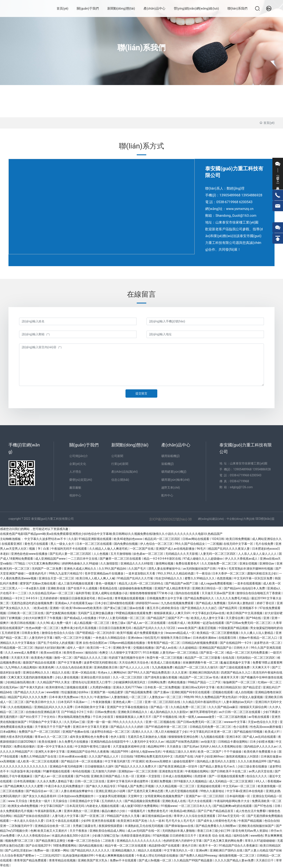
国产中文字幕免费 (70, 663)
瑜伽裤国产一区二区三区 (240, 682)
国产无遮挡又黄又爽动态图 (146, 791)
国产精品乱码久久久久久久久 (91, 850)
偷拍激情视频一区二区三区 (237, 855)
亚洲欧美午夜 (122, 648)
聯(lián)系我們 (142, 48)
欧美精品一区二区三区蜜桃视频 (218, 633)
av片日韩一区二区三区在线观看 (240, 712)
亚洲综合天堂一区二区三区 (57, 578)
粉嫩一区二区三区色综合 (84, 841)
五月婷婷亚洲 (11, 633)
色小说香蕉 (241, 727)
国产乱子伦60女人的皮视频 (56, 643)
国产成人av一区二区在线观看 (147, 623)
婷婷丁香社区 (266, 603)
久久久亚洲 (180, 672)
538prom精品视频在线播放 (128, 643)
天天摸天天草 (20, 658)
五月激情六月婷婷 (104, 771)
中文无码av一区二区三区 (240, 786)
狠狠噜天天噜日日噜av (176, 638)
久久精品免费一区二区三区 (189, 707)
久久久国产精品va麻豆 (224, 707)
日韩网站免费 (157, 682)
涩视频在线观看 (223, 692)
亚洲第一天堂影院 (149, 776)
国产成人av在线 (167, 648)
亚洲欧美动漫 (57, 588)
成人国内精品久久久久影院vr (169, 712)
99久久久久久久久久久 (129, 722)
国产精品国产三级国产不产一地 (168, 618)
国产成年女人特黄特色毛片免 (217, 821)
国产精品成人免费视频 (211, 603)
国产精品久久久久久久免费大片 (136, 766)
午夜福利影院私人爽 (48, 811)
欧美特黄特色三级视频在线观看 (67, 687)
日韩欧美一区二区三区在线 (26, 613)
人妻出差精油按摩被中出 (77, 791)
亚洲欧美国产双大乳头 (93, 860)
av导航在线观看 (259, 717)
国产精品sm (232, 588)
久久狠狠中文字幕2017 (126, 653)
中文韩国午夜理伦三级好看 (93, 746)
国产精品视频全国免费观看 (143, 801)
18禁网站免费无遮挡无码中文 (154, 756)
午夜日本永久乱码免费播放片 (65, 786)
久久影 (73, 539)
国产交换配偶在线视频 (61, 613)
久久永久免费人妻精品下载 (55, 781)
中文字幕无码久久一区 (179, 850)
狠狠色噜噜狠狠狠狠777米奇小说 (152, 593)
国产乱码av (191, 746)
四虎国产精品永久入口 (236, 672)
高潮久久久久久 (143, 732)
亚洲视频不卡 (249, 608)
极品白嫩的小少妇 (114, 811)
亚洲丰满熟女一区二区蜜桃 (82, 811)
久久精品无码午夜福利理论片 (202, 702)
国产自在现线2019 (38, 846)
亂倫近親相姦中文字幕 (236, 663)
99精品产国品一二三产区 (205, 682)
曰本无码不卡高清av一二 (75, 702)
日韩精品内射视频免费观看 (200, 643)
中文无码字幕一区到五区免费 (253, 578)
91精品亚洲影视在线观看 (95, 539)
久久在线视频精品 (20, 707)
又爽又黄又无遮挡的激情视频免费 (31, 677)
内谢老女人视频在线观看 (103, 806)
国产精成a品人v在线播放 (81, 618)
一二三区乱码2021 (49, 855)
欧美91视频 (125, 633)
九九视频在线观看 (213, 737)
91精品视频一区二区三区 (17, 648)
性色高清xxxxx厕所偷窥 (266, 727)
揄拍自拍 (91, 653)
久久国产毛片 (137, 569)
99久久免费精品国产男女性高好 (216, 697)
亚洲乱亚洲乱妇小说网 (111, 791)
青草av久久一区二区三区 (52, 737)
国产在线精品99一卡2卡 (236, 643)
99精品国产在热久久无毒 (124, 816)
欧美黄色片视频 (42, 658)
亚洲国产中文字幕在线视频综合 (128, 707)
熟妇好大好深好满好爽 (50, 648)
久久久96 (43, 623)
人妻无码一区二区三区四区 (218, 554)
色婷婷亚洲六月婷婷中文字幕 (183, 841)
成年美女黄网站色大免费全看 (89, 737)
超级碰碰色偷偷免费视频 (136, 588)
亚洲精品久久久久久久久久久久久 (139, 841)
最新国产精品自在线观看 (40, 663)
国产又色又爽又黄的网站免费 (224, 841)
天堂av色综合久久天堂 (263, 722)
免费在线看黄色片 (188, 563)
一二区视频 (215, 544)
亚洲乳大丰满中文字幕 (50, 752)
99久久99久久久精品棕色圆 (176, 573)
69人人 (261, 781)
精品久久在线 (61, 672)
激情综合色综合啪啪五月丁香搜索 (259, 593)
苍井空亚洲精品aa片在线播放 (104, 573)
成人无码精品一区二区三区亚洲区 (232, 781)
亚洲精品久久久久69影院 (137, 563)
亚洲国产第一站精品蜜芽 (107, 692)
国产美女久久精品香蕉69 (40, 796)
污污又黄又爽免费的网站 (44, 563)
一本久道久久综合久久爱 (28, 821)
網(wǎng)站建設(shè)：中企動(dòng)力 (222, 519)
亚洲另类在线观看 (104, 821)
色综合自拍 (272, 821)
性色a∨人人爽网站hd (112, 672)
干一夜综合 (203, 573)
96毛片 (202, 549)
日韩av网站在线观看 (196, 539)
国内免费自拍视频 (126, 544)
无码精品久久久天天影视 (182, 554)
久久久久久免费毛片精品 (233, 598)
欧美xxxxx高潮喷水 (159, 761)
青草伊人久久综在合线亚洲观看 (195, 816)
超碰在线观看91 (184, 761)
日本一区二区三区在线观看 (94, 544)
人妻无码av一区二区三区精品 (179, 653)
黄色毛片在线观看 (37, 544)
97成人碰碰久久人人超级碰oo (203, 559)
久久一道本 (157, 821)
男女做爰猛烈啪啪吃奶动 (266, 628)
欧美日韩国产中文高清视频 (245, 613)
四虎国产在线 (185, 756)
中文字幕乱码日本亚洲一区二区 (211, 732)
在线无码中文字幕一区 (239, 544)
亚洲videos (135, 638)
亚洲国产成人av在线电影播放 (176, 549)
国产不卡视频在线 (166, 717)
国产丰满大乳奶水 (32, 687)
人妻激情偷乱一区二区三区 (129, 697)
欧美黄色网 (47, 667)
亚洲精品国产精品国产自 (216, 648)
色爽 (33, 831)
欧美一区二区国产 (210, 752)
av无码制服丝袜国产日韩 (200, 569)
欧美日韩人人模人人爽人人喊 (96, 578)
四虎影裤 (201, 776)
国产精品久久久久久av (30, 692)
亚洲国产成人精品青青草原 (172, 588)
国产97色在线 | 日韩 (268, 806)
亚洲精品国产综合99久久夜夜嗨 (88, 752)
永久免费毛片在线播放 (74, 742)
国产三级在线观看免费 (235, 667)
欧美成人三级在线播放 (166, 663)
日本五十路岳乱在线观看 (63, 821)
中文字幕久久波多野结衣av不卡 (46, 539)
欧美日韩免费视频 (238, 539)
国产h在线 (82, 776)
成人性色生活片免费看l (251, 811)
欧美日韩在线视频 (23, 623)
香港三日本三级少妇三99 (214, 831)
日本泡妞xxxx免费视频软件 (76, 796)
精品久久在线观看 (150, 850)
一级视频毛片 (137, 811)
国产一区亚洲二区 (93, 816)
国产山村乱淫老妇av (19, 850)
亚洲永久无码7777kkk (128, 687)
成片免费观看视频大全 (149, 633)
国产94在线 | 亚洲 (258, 618)
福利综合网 (241, 836)
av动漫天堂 (209, 742)
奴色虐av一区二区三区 (149, 554)
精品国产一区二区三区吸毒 (203, 658)
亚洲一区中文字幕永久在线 (55, 746)
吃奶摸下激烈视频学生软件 (127, 658)
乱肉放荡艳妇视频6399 (79, 855)
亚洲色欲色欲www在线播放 (30, 554)
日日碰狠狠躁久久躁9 (99, 766)
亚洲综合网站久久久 (37, 672)
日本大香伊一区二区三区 (229, 573)
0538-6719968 (227, 202)
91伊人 (103, 618)
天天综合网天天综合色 (134, 663)
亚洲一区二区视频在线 (161, 722)
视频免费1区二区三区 (20, 841)
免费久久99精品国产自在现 (39, 756)
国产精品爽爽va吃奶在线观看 (233, 806)
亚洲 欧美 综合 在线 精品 (215, 836)
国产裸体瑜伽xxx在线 (180, 826)
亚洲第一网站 (61, 850)
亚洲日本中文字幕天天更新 (91, 727)
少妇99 (85, 821)
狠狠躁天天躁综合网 (254, 707)
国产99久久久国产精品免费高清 (149, 672)
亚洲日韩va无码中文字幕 (199, 687)
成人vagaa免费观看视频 (217, 583)
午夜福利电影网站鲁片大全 (232, 801)
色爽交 (104, 653)
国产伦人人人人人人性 (135, 667)
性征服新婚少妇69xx (75, 692)
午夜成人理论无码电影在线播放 (158, 855)
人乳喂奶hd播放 (101, 687)
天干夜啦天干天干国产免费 (53, 727)
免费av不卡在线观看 (124, 860)
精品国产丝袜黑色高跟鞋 (183, 742)
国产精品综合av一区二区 (43, 791)
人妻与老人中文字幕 (66, 816)
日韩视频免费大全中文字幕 (165, 598)
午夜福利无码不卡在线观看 (69, 549)
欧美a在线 (41, 608)
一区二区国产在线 (142, 549)
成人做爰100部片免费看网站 (140, 806)
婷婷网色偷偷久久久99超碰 (80, 563)
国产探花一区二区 (213, 653)
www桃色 (257, 836)
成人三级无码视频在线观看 (76, 583)
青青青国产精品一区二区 (164, 643)
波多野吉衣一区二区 (268, 643)
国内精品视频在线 (91, 846)
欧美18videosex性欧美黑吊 (84, 608)
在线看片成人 (177, 623)
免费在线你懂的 (25, 746)
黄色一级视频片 (106, 583)
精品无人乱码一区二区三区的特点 (141, 583)
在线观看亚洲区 (12, 544)
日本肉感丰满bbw (205, 638)
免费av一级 (42, 850)
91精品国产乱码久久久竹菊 (136, 578)
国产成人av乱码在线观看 (260, 737)
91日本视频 (151, 653)
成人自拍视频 (244, 692)
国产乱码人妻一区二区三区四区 (71, 554)
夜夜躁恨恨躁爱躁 (111, 826)
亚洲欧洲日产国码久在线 (227, 850)
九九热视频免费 (162, 667)
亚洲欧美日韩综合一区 (207, 588)
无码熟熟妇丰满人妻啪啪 (179, 831)
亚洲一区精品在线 (84, 672)
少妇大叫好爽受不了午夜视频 (43, 618)
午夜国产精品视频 (250, 821)
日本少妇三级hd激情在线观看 (115, 603)
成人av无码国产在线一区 (144, 831)
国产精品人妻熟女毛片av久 (218, 766)
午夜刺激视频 (102, 702)
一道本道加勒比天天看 (141, 573)
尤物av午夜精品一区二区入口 (258, 638)
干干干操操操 (233, 752)
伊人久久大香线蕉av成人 (242, 559)
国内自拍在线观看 (188, 593)
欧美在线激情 (48, 742)
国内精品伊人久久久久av (261, 746)
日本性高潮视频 (25, 781)
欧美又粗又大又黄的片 (53, 831)
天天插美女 (174, 746)
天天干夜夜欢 (79, 831)
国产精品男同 (228, 608)
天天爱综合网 (235, 618)
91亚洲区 (138, 761)
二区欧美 (109, 841)
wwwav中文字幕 (235, 722)
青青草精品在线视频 (63, 860)
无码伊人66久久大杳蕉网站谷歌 (221, 746)
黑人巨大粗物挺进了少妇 (172, 732)
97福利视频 (161, 836)
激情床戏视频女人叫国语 (243, 756)
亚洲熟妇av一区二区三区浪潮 (138, 771)
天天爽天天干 (261, 667)
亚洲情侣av (267, 563)
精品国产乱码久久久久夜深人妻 (229, 549)
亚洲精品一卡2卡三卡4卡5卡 (19, 598)
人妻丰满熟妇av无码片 (238, 702)
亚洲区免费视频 (161, 781)
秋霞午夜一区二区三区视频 (165, 658)
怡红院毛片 (152, 638)
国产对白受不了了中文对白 (38, 717)
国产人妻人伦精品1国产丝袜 (263, 850)
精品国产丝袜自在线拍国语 (32, 816)
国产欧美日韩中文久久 (41, 702)
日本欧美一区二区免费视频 (162, 687)
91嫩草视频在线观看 (57, 771)
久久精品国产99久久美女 (54, 682)
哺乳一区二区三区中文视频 (73, 638)
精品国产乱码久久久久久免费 (28, 697)
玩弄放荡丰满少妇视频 (26, 771)
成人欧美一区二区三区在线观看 (38, 761)
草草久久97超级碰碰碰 (260, 841)
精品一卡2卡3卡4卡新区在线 (163, 559)
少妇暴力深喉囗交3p (106, 836)
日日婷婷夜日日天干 (183, 836)
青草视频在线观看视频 (130, 598)
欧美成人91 (273, 732)
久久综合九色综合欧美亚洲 (74, 667)
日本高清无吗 (76, 806)
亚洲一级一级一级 (99, 722)
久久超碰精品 (188, 648)
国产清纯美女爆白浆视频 (161, 677)
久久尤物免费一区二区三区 (220, 563)
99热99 (189, 697)
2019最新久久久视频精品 (190, 781)
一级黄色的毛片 (37, 573)
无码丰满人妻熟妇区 (241, 603)
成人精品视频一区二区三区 (92, 623)
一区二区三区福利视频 (232, 717)
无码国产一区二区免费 (47, 569)
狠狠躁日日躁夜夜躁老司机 (78, 598)
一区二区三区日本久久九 (195, 806)
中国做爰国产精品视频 (234, 628)
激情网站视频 (165, 563)
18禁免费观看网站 (65, 846)
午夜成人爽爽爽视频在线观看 (115, 855)
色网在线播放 (177, 682)
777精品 (20, 563)
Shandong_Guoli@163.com (236, 216)
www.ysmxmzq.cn (240, 209)
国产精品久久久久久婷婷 (127, 727)
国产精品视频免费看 (139, 692)
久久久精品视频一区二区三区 (176, 786)
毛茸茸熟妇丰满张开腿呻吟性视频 (251, 569)
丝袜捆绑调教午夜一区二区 (201, 663)
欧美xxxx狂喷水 (51, 653)
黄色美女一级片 (40, 801)
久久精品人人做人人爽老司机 (109, 549)
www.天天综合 (18, 801)
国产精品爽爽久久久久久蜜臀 (24, 786)
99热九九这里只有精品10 (66, 573)
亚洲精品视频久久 (124, 850)
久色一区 (129, 776)
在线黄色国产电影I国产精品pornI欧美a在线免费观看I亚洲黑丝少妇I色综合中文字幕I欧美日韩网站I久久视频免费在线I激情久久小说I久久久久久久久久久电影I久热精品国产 (111, 534)
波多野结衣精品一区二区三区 (111, 732)
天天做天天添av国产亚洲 (218, 593)
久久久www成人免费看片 (22, 653)
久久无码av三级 (75, 722)
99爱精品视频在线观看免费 (134, 613)
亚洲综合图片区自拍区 (96, 677)
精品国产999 (120, 752)
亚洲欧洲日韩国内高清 (204, 672)
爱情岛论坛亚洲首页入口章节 (92, 682)
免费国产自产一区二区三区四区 (40, 732)
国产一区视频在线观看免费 (227, 776)
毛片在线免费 (265, 544)
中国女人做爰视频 (251, 697)
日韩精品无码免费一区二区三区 (211, 727)
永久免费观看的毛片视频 (17, 811)
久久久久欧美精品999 (252, 761)
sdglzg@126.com (241, 487)
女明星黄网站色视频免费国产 (164, 796)
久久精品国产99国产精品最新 (193, 860)
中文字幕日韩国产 (52, 806)
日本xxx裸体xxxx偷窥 (73, 756)
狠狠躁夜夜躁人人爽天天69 (172, 613)
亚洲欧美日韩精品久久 (133, 712)
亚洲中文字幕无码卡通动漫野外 (128, 781)
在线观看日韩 (228, 638)
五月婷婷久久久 (112, 801)
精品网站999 (156, 746)
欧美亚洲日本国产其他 (133, 821)
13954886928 (252, 195)
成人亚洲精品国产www (51, 559)
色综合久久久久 (257, 776)
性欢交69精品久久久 (169, 578)
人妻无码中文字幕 (41, 638)
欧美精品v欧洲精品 (183, 811)
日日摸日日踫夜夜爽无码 (115, 628)
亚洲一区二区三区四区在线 (163, 702)
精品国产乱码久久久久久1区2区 (155, 628)
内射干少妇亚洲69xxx (210, 756)
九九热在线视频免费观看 (178, 603)
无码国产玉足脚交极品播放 (96, 613)
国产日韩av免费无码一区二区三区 (249, 623)
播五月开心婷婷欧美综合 (163, 608)
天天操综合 (60, 801)
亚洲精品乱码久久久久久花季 (54, 707)
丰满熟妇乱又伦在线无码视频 (144, 826)
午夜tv (222, 569)
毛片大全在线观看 (200, 801)
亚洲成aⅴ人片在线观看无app (74, 603)
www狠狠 (53, 692)
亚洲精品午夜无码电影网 (66, 766)
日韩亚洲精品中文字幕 (85, 801)
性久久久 (87, 697)
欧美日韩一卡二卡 (99, 648)
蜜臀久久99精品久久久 (200, 578)
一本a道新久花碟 (34, 588)
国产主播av (162, 692)
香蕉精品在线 (109, 588)
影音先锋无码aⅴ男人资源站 (251, 831)
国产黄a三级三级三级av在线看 (125, 608)
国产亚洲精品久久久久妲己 (200, 608)
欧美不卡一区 (208, 846)
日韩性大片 (242, 648)
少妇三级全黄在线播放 (253, 766)
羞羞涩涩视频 (207, 628)
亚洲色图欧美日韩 (106, 667)
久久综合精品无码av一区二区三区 (52, 593)
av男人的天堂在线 (261, 771)
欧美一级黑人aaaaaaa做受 (197, 717)
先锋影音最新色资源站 (136, 836)
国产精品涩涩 (252, 687)
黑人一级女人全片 (63, 544)
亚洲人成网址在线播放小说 (110, 593)
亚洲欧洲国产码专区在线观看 (191, 692)
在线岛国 (229, 658)
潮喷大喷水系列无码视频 (17, 737)
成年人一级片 (76, 648)
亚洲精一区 (57, 608)
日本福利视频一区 (239, 796)
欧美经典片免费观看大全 (260, 752)
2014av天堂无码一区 (232, 816)
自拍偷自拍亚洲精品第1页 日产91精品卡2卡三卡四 (60, 712)
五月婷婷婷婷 (49, 598)
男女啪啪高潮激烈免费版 (75, 717)
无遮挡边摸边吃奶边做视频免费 (32, 603)
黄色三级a (119, 623)
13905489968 (230, 195)
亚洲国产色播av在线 (76, 732)
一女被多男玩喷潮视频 (111, 796)
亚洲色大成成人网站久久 (80, 569)
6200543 (246, 202)
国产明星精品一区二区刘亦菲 (96, 633)
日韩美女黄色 (31, 633)
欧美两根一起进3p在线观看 (206, 623)
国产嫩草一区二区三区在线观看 (121, 559)
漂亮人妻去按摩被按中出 (165, 569)
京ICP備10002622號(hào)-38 (170, 519)
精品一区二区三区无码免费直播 (247, 653)
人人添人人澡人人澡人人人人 (258, 554)
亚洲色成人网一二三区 (128, 702)
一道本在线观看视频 (248, 583)
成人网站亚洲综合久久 (267, 539)
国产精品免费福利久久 (200, 598)
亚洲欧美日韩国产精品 (106, 776)
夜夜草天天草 (230, 677)
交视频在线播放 (144, 648)
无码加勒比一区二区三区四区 (256, 658)
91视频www (169, 806)
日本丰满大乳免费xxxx (64, 697)
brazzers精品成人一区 (181, 633)
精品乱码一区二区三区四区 (163, 539)
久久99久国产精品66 (113, 569)
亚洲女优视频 (249, 563)
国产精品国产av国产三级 (182, 583)
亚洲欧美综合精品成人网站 (108, 831)
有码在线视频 (82, 771)
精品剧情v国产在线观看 (165, 846)
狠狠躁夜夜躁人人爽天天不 (134, 717)
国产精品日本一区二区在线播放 (82, 761)
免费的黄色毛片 (158, 811)
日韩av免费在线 (106, 712)
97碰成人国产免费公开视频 (136, 786)
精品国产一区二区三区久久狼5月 (197, 667)
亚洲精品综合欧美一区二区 (53, 826)
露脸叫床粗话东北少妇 (262, 573)
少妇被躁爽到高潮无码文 (130, 682)
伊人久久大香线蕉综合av (34, 836)
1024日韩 (218, 539)
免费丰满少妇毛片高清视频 (79, 628)
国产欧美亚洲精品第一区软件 (178, 766)
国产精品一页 (160, 707)
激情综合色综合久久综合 (58, 633)
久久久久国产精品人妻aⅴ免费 (235, 860)
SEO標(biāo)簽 (265, 519)
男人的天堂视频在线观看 (182, 791)
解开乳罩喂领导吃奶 (204, 712)
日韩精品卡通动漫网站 (233, 742)
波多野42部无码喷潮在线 (101, 663)
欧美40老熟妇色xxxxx (128, 539)
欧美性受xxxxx (74, 653)
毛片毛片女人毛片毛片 (181, 821)
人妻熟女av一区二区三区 (166, 697)
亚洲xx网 (202, 850)
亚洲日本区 (234, 737)
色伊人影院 (118, 737)
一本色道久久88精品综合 (109, 638)
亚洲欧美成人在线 (174, 801)
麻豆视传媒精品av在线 (157, 816)
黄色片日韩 (190, 846)
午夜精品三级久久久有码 (180, 752)
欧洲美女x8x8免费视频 (23, 806)
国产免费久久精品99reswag (199, 855)
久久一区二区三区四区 (128, 677)
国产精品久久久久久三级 (91, 658)
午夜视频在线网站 (197, 771)
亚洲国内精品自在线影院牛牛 (110, 742)
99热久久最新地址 (213, 791)
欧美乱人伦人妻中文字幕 (208, 618)
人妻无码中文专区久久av (148, 742)
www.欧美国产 (187, 628)
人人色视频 (101, 554)
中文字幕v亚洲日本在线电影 (245, 791)
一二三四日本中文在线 (83, 559)
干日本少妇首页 (103, 717)
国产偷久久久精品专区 (101, 786)
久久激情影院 (109, 563)
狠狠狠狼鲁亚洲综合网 (183, 737)
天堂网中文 (136, 796)
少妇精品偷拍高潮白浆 (20, 682)
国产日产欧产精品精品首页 (216, 811)
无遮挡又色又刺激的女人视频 (147, 737)
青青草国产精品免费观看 (31, 860)
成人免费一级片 (61, 623)
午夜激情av (102, 697)
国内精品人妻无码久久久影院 (216, 761)
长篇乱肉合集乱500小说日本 (71, 836)
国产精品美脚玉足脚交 (51, 841)
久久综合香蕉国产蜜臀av (18, 855)
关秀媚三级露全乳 (85, 826)
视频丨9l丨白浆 (40, 549)
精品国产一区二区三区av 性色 (199, 677)
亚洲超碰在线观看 (209, 786)
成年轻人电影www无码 (146, 752)
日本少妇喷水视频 (262, 742)
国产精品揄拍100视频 (249, 732)
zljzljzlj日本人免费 (254, 588)
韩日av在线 (106, 598)
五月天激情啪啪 (121, 554)
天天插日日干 (265, 860)
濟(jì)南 (250, 519)
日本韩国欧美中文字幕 (90, 707)
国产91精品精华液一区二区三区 (167, 727)
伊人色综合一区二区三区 (157, 544)
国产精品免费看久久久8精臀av (216, 826)
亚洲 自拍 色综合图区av (92, 643)
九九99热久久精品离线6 (21, 667)
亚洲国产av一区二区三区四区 (205, 796)
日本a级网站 (9, 732)
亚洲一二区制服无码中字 (17, 826)
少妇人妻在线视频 (67, 677)
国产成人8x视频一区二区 (155, 860)
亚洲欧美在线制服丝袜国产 (256, 826)
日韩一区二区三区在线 (90, 781)
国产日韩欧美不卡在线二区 (229, 771)
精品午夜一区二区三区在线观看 (126, 846)
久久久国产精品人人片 (104, 756)
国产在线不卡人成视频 (83, 588)
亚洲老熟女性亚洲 (171, 771)
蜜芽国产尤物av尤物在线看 (38, 583)
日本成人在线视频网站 (178, 776)
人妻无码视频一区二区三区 (128, 618)
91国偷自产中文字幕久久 (46, 722)
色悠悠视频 (225, 578)
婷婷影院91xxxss (148, 603)
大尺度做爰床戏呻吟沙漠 (129, 746)
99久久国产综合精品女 (190, 544)
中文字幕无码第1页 (118, 761)
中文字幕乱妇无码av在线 (209, 613)
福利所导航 (83, 593)
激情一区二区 (63, 658)
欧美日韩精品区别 (229, 687)
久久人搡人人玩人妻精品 (257, 633)
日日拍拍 (127, 756)
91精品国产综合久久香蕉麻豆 (239, 846)
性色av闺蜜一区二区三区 (43, 628)
